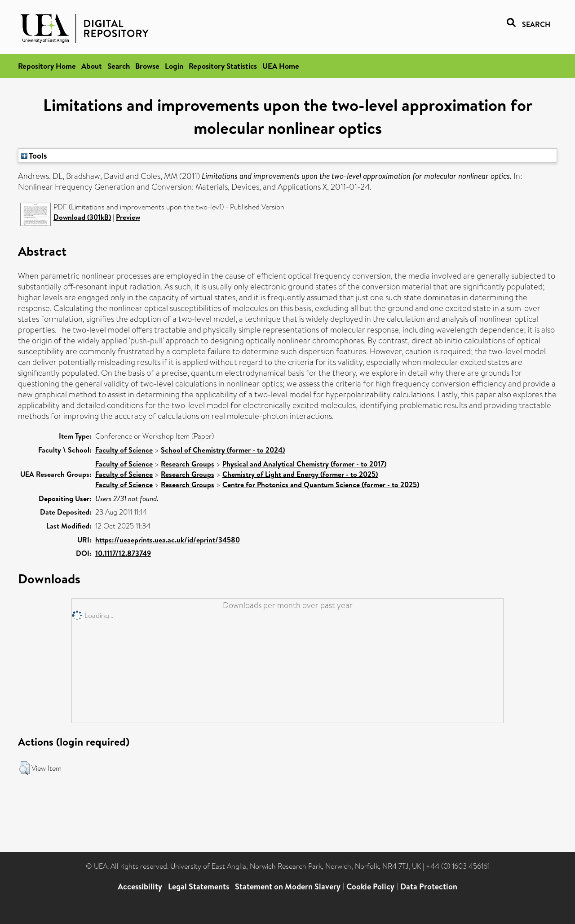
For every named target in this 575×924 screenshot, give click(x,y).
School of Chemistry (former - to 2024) (223, 450)
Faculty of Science (124, 450)
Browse (147, 66)
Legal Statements (199, 886)
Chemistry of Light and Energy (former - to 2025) (300, 474)
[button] (24, 768)
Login (174, 66)
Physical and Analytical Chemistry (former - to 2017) (304, 464)
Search (119, 66)
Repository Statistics (223, 66)
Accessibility (140, 886)
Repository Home (47, 66)
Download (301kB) (82, 217)
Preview (128, 217)
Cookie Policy (370, 886)
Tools (34, 155)
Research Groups (188, 464)
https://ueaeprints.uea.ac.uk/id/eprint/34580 (168, 540)
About (92, 66)
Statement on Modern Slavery (288, 886)
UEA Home (281, 66)
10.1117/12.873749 (123, 553)
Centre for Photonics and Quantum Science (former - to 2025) (321, 484)
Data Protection (429, 886)
